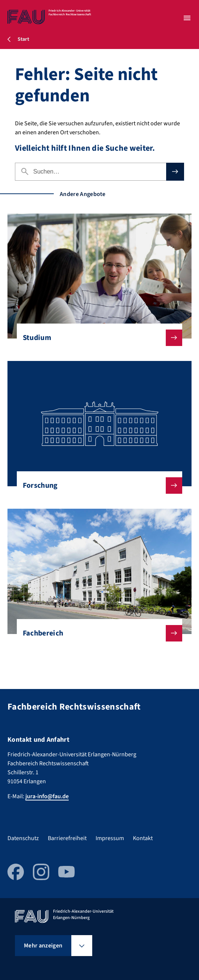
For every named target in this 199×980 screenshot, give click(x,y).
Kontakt (143, 838)
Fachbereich (97, 633)
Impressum (110, 838)
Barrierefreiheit (67, 838)
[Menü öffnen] (187, 18)
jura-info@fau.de (47, 796)
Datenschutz (23, 838)
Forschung (97, 486)
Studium (97, 338)
